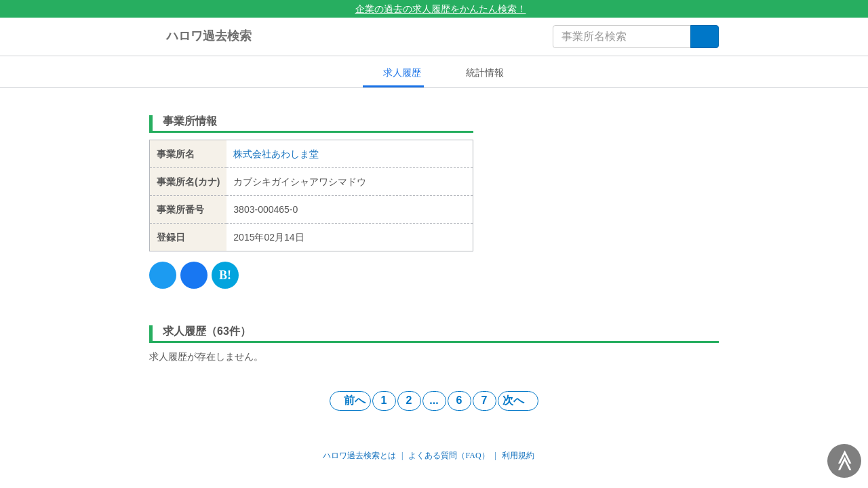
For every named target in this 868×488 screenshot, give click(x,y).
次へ (518, 400)
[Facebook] (194, 275)
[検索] (705, 37)
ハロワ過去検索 (200, 37)
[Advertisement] (607, 193)
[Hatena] (225, 275)
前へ (350, 400)
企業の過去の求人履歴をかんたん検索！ (434, 9)
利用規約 (518, 455)
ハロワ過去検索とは (359, 455)
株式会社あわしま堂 (276, 154)
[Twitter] (163, 275)
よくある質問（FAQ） (449, 455)
